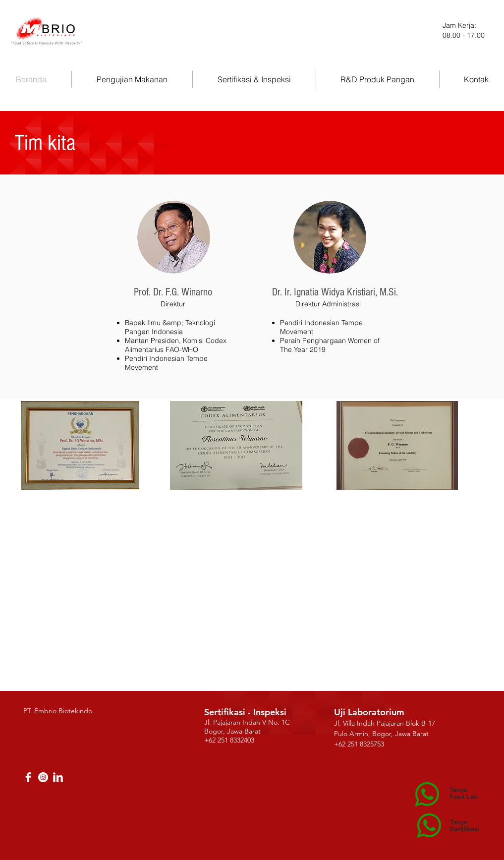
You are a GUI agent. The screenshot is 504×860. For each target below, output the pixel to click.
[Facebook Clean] (28, 777)
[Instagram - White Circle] (43, 777)
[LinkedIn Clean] (58, 777)
